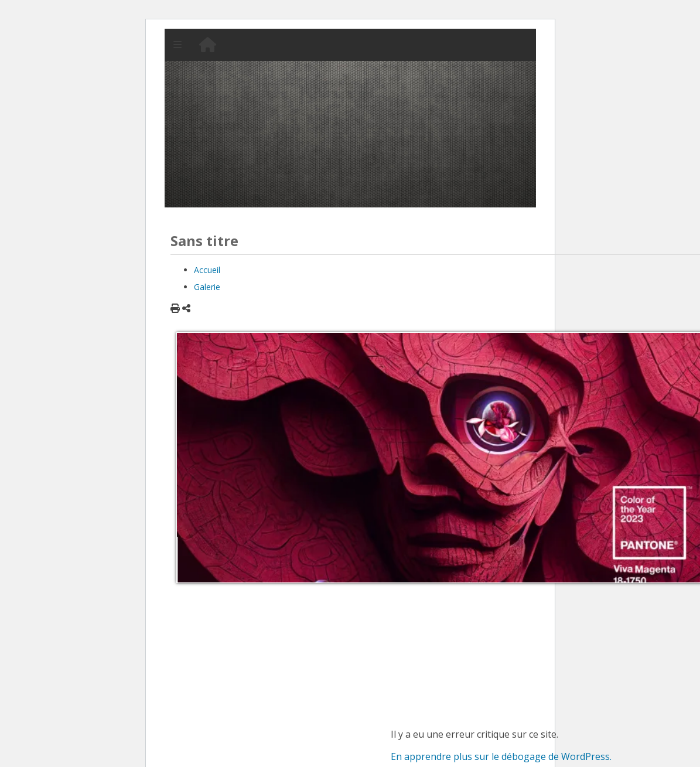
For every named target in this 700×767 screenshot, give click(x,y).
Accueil (207, 270)
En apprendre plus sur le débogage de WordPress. (501, 756)
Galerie (207, 287)
